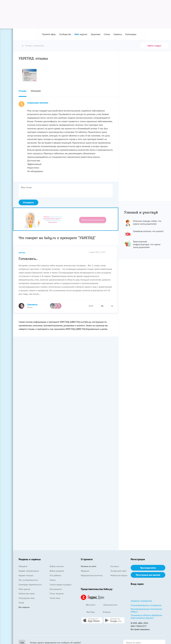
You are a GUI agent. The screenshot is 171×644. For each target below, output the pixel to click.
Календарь (131, 34)
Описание (36, 91)
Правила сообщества (141, 601)
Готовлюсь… (28, 258)
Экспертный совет (118, 571)
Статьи (107, 34)
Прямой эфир (49, 34)
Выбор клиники (57, 566)
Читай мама (55, 598)
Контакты (115, 566)
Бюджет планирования (29, 571)
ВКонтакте (88, 605)
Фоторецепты (56, 589)
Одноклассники (108, 605)
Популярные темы (27, 598)
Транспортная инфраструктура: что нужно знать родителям (147, 244)
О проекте (87, 559)
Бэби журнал (24, 589)
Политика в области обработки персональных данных (146, 616)
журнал (81, 34)
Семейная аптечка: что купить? (148, 231)
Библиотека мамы (27, 594)
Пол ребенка (55, 575)
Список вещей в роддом (61, 585)
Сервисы (118, 34)
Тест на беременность (28, 580)
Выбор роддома (57, 571)
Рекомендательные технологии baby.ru (146, 610)
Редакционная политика (92, 575)
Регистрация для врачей (148, 575)
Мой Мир (88, 612)
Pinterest (104, 612)
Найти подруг (154, 46)
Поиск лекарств (57, 594)
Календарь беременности (30, 585)
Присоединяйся (148, 568)
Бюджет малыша (26, 575)
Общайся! (23, 566)
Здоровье (96, 34)
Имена (53, 580)
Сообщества (65, 34)
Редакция (85, 571)
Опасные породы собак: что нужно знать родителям (147, 222)
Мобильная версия (119, 575)
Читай (21, 603)
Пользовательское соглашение (146, 605)
